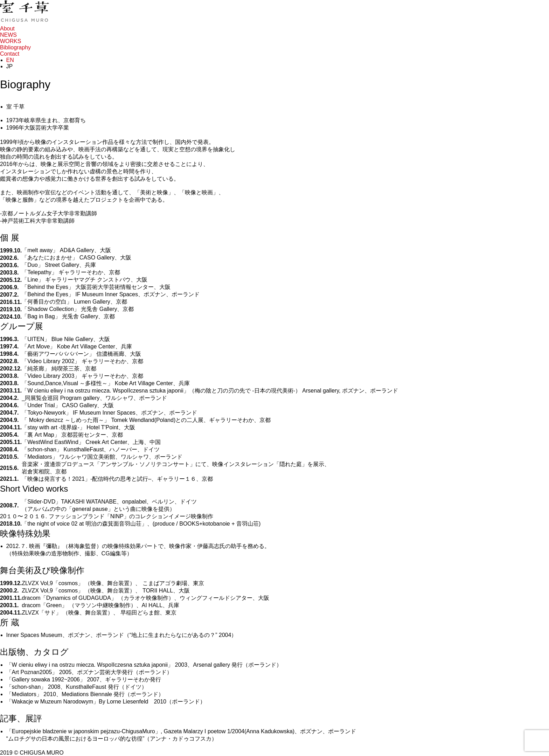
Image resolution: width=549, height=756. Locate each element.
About (7, 29)
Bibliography (15, 47)
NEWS (8, 35)
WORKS (11, 41)
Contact (10, 54)
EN (10, 60)
